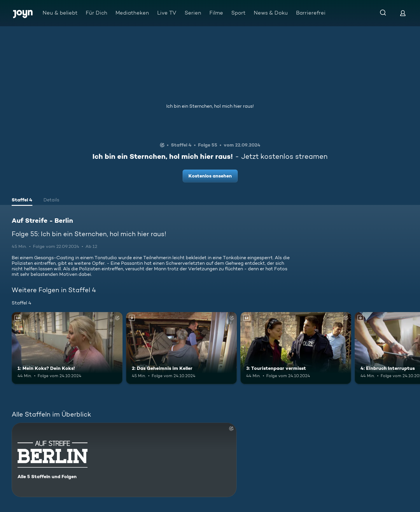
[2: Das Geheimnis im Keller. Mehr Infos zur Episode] (181, 348)
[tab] (22, 201)
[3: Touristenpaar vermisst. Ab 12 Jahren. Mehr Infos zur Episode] (296, 348)
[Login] (403, 13)
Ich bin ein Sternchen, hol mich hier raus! (210, 106)
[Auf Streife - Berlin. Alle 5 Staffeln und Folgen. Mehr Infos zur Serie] (124, 460)
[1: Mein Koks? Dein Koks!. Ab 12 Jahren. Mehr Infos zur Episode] (67, 348)
